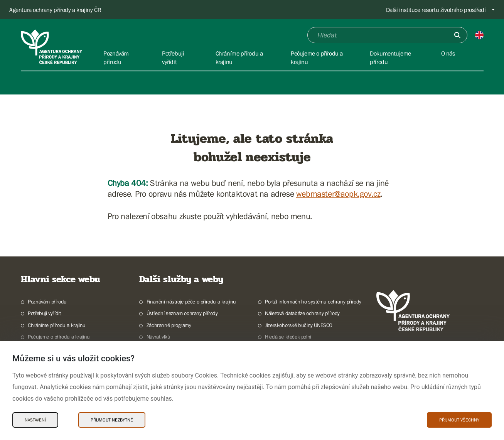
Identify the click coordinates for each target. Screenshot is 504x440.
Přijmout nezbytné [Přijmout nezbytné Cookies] (112, 420)
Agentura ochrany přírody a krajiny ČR (55, 10)
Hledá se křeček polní (288, 337)
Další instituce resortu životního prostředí (436, 10)
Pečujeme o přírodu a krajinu (59, 337)
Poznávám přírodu (47, 302)
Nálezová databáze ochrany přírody (302, 313)
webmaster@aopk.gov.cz (338, 194)
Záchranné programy (169, 325)
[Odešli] (457, 35)
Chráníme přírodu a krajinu (57, 325)
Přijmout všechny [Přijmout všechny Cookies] (459, 420)
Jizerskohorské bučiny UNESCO (299, 325)
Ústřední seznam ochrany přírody (182, 313)
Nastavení (35, 420)
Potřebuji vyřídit (44, 313)
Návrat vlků (158, 337)
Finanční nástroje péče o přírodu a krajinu (191, 302)
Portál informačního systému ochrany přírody (313, 302)
